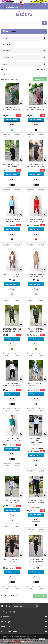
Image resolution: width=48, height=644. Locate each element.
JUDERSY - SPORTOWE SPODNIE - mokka (12, 275)
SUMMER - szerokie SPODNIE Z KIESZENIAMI (36, 165)
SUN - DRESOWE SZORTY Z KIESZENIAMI (12, 165)
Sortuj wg (4, 74)
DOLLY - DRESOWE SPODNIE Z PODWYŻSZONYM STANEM (36, 442)
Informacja (8, 57)
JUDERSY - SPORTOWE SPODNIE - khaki (36, 330)
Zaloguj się (43, 4)
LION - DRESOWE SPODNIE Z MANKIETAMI (12, 385)
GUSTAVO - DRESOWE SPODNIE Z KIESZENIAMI (12, 440)
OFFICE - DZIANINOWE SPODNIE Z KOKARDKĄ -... (36, 502)
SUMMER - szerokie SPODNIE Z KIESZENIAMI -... (12, 110)
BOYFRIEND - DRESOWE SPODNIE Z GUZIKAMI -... (12, 220)
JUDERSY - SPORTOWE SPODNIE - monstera (36, 385)
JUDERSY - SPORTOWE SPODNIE (12, 561)
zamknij (42, 639)
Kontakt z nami (15, 4)
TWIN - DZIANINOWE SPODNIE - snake (12, 501)
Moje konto (6, 627)
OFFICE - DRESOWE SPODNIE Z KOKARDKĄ (36, 561)
